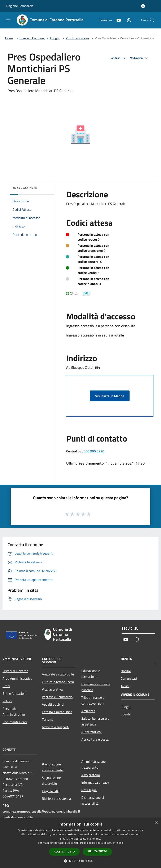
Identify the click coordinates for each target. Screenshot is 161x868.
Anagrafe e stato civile (58, 674)
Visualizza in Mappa (110, 396)
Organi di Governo (15, 671)
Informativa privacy (95, 782)
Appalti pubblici (53, 704)
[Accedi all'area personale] (143, 6)
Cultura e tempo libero (58, 682)
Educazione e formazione (91, 674)
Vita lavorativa (52, 689)
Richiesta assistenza (56, 799)
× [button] (156, 822)
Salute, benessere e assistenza (95, 721)
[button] (80, 861)
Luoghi (55, 38)
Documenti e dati (15, 722)
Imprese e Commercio (57, 697)
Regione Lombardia (20, 6)
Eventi (125, 714)
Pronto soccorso (77, 38)
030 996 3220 (94, 451)
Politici (7, 701)
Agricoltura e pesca (95, 739)
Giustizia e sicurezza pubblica (96, 687)
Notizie (126, 671)
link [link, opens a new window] (121, 843)
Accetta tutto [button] (64, 852)
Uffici (6, 686)
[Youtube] (117, 20)
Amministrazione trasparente (93, 764)
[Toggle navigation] (8, 20)
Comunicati (129, 678)
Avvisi (125, 686)
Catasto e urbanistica (57, 712)
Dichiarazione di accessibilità (93, 800)
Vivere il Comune (32, 38)
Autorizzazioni (92, 732)
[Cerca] (152, 20)
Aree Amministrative (17, 678)
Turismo (48, 719)
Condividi (118, 58)
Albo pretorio (91, 775)
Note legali (89, 790)
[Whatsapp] (127, 20)
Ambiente (88, 711)
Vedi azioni (140, 58)
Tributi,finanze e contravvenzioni (93, 700)
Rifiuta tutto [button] (97, 851)
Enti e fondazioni (14, 693)
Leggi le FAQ (51, 791)
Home (9, 38)
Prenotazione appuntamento (52, 767)
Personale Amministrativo (14, 711)
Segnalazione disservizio (51, 781)
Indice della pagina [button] (25, 188)
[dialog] (80, 843)
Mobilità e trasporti (56, 727)
